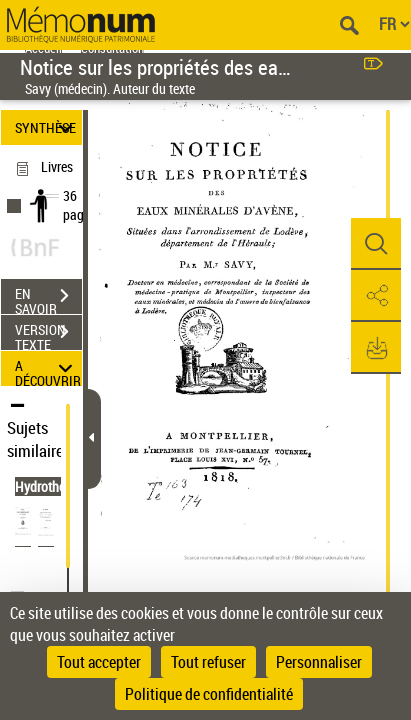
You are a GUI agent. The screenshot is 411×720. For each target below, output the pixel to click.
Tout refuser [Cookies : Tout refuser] (208, 662)
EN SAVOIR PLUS (48, 298)
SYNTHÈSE (46, 127)
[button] (376, 244)
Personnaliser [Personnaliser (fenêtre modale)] (319, 662)
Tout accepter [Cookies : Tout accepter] (99, 662)
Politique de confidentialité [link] (209, 694)
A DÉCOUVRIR (48, 368)
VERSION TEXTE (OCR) (48, 334)
